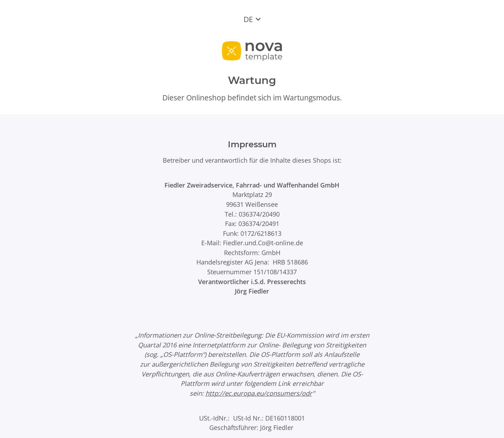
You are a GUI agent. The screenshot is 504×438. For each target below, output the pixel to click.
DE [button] (248, 19)
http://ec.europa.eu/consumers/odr (259, 393)
